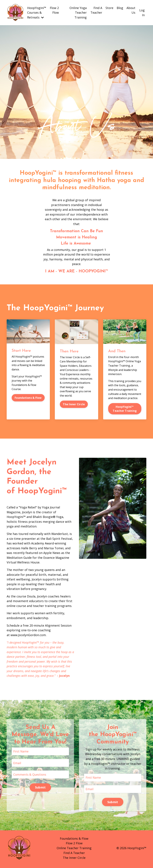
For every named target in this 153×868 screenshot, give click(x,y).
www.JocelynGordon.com (28, 636)
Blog (120, 8)
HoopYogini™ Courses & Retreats (37, 13)
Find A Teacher (96, 10)
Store (109, 8)
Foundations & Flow (28, 398)
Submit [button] (40, 789)
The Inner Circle (74, 404)
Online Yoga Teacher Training (78, 13)
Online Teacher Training (74, 850)
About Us (131, 10)
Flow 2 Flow (54, 10)
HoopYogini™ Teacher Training (125, 409)
